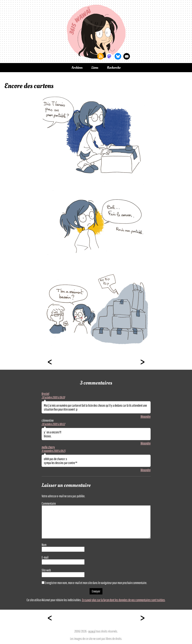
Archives (77, 68)
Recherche (114, 68)
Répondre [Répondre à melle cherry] (146, 470)
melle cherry (48, 447)
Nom (44, 545)
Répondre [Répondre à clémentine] (146, 443)
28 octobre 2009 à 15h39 (53, 397)
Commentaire (49, 503)
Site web (46, 570)
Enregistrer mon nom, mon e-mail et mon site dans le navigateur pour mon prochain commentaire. (96, 583)
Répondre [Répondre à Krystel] (146, 416)
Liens (95, 68)
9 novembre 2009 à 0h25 (54, 451)
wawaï (92, 631)
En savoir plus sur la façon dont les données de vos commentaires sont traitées (123, 600)
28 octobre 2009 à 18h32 (53, 424)
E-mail (45, 557)
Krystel (45, 394)
